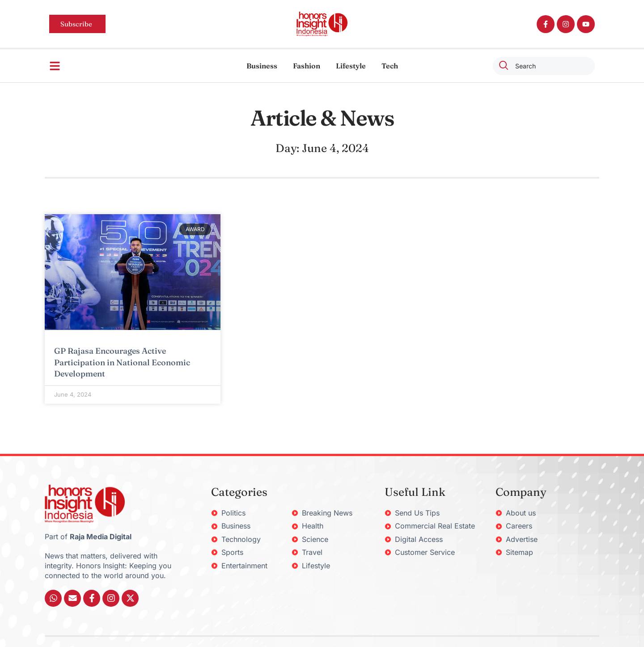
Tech (390, 66)
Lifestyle (351, 66)
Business (262, 66)
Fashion (307, 66)
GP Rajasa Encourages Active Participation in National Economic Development (122, 362)
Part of (88, 537)
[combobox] (544, 66)
